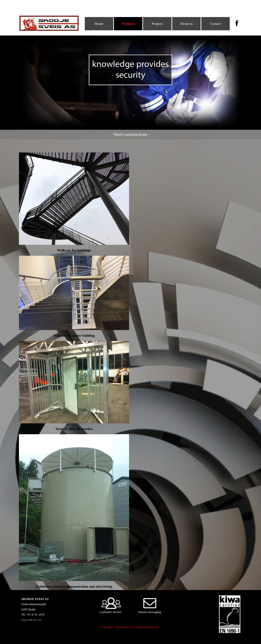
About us (186, 24)
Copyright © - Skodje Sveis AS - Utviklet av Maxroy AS (130, 627)
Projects (157, 24)
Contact (216, 24)
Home (99, 24)
